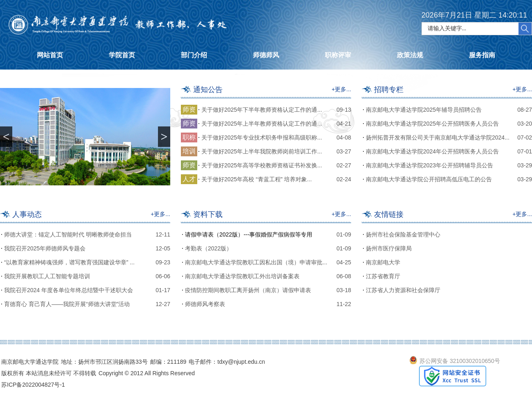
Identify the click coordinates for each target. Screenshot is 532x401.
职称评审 (338, 55)
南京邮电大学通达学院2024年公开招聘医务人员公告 (432, 151)
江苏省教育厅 (383, 276)
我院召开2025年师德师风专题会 (45, 248)
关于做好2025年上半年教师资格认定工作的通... (262, 124)
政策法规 (410, 55)
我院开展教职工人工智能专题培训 (47, 276)
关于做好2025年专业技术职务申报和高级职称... (262, 137)
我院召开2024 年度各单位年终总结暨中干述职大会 (69, 290)
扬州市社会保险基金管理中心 (403, 234)
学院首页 (122, 55)
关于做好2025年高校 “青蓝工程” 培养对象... (257, 179)
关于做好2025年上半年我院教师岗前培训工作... (262, 151)
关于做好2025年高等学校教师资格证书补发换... (262, 165)
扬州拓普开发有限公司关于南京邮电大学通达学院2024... (438, 137)
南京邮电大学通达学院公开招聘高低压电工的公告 (429, 179)
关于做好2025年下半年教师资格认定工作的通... (262, 110)
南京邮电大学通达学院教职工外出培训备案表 (242, 276)
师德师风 (266, 55)
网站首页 (50, 55)
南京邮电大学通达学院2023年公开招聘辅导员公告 (429, 165)
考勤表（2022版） (209, 248)
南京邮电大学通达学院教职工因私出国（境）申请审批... (256, 262)
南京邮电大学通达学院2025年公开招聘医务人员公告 (432, 124)
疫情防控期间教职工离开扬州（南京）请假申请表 (248, 290)
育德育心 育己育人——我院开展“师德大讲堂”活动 (67, 304)
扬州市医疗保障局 (389, 248)
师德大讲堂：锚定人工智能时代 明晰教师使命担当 (68, 234)
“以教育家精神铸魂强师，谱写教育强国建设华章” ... (69, 262)
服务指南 (482, 55)
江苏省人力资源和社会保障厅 (403, 290)
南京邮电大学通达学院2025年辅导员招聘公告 (424, 110)
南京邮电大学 (383, 262)
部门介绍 (194, 55)
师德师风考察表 (205, 304)
